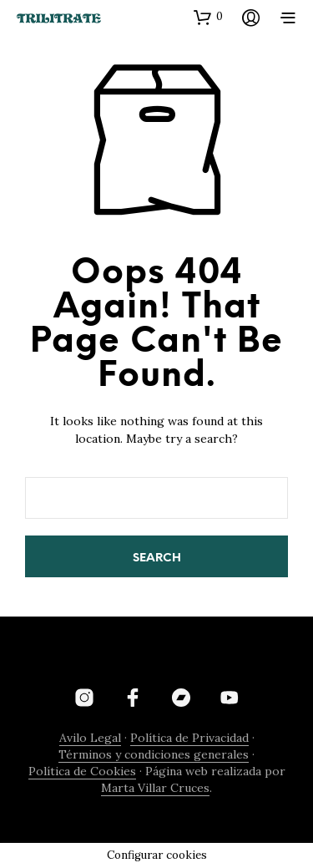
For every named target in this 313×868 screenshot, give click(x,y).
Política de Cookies (82, 772)
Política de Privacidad (189, 739)
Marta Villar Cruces (155, 789)
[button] (208, 17)
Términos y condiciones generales (154, 755)
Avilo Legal (90, 739)
